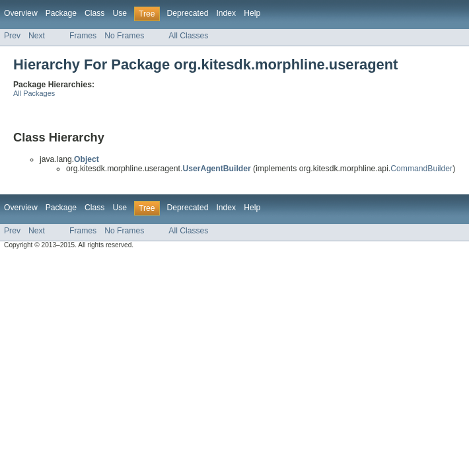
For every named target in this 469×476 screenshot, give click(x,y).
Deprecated (188, 13)
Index (226, 13)
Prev (12, 36)
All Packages (34, 93)
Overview (21, 13)
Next (37, 36)
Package (61, 13)
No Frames (124, 36)
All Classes (188, 36)
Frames (83, 36)
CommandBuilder (421, 169)
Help (252, 13)
